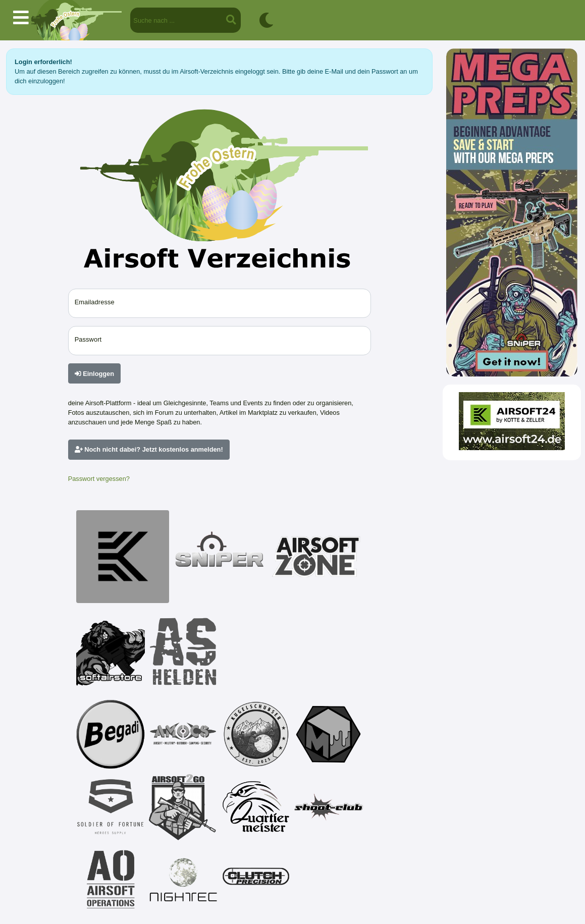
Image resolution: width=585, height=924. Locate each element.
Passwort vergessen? (99, 479)
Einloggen (94, 374)
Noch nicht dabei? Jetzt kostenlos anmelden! (149, 449)
